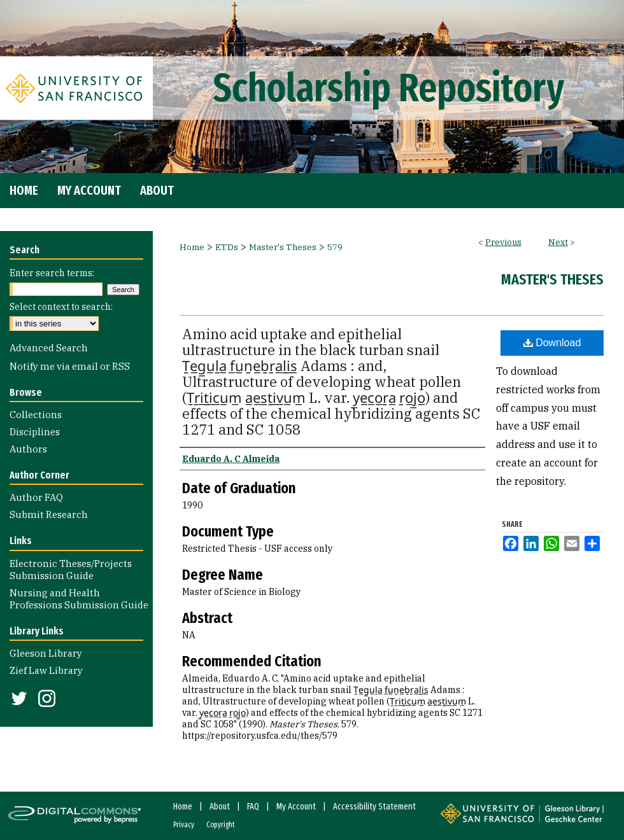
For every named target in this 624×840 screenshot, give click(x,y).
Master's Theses (283, 247)
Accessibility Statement (374, 807)
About (220, 807)
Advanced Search (49, 348)
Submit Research (49, 514)
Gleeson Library (46, 653)
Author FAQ (36, 497)
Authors (28, 449)
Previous (503, 242)
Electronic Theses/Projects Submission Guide (71, 570)
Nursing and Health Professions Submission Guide (79, 599)
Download (552, 343)
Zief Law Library (46, 670)
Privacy (184, 825)
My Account (296, 807)
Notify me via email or (70, 366)
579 (335, 247)
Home (192, 247)
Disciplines (35, 432)
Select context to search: (61, 307)
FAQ (253, 807)
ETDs (227, 247)
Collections (36, 415)
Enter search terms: (52, 273)
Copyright (221, 825)
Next (558, 242)
